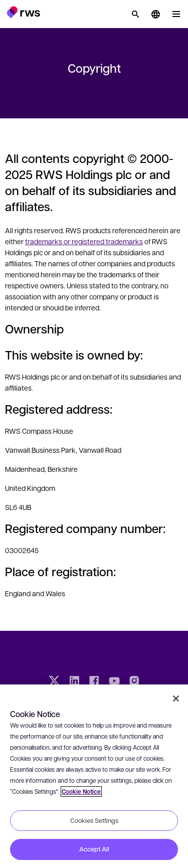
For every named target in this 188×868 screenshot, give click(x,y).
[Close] (176, 699)
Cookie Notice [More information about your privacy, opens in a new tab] (81, 792)
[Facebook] (94, 682)
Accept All (94, 849)
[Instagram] (134, 682)
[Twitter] (54, 682)
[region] (94, 776)
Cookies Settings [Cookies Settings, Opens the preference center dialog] (94, 820)
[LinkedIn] (74, 682)
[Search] (135, 14)
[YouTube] (114, 682)
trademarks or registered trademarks (84, 241)
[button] (23, 12)
